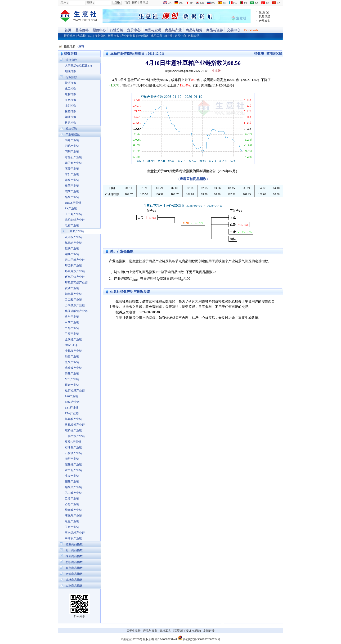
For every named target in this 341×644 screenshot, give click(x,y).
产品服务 (265, 21)
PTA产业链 (72, 413)
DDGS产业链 (73, 203)
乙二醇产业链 (73, 493)
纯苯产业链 (72, 191)
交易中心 (233, 30)
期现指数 (71, 71)
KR (200, 3)
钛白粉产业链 (73, 470)
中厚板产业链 (73, 538)
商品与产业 (173, 30)
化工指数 (71, 89)
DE (179, 3)
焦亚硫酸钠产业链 (76, 311)
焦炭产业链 (72, 317)
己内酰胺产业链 (75, 305)
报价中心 (99, 30)
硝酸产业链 (72, 482)
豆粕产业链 (77, 231)
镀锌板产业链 (73, 237)
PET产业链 (72, 408)
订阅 (127, 3)
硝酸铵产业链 (73, 487)
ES (222, 3)
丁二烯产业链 (73, 214)
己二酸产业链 (73, 300)
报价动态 (70, 36)
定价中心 (134, 30)
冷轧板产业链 (73, 351)
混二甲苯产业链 (75, 260)
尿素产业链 (72, 385)
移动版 (144, 3)
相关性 (168, 36)
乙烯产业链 (72, 499)
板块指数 (114, 36)
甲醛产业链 (72, 334)
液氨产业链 (72, 521)
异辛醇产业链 (73, 510)
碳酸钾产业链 (73, 464)
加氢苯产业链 (73, 294)
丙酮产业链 (72, 152)
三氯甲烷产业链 (75, 436)
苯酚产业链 (72, 180)
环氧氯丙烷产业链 (76, 283)
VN (276, 3)
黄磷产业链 (72, 288)
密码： (91, 3)
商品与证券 (215, 30)
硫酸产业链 (72, 362)
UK (167, 3)
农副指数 (71, 106)
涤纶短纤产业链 (75, 220)
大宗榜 (81, 36)
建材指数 (71, 94)
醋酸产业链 (72, 197)
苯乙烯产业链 (73, 163)
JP (189, 3)
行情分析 (117, 30)
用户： (65, 3)
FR (233, 3)
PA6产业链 (72, 396)
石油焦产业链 (73, 447)
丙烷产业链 (72, 146)
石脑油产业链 (73, 453)
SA (254, 3)
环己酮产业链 (73, 266)
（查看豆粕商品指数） (193, 179)
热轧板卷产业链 (75, 425)
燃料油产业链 (73, 430)
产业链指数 (128, 36)
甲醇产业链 (72, 328)
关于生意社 (134, 631)
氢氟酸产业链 (73, 419)
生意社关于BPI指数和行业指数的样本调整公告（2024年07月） (193, 171)
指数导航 (70, 46)
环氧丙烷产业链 (75, 271)
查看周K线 (274, 54)
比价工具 (157, 36)
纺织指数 (71, 123)
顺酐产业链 (72, 459)
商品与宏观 (153, 30)
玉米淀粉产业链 (75, 533)
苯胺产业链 (72, 169)
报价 (135, 3)
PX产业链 (71, 208)
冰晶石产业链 (73, 157)
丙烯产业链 (72, 140)
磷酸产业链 (72, 374)
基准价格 (82, 30)
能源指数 (71, 83)
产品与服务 (150, 631)
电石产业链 (72, 225)
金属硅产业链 (73, 339)
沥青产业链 (72, 356)
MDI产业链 (72, 379)
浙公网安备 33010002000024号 (199, 638)
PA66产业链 (72, 402)
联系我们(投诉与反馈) (187, 631)
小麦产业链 (72, 476)
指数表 (259, 54)
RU (211, 3)
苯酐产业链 (72, 174)
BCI (90, 36)
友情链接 (209, 631)
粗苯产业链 (72, 186)
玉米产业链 (72, 527)
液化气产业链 (73, 516)
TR (265, 3)
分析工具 (165, 631)
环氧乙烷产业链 (75, 277)
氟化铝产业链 (73, 243)
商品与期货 (194, 30)
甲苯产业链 (72, 322)
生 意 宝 (264, 12)
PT (243, 3)
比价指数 (143, 36)
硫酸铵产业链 (73, 368)
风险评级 (265, 17)
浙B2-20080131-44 (166, 639)
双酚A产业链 (73, 442)
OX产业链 (71, 345)
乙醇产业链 (72, 504)
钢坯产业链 (72, 254)
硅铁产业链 (72, 248)
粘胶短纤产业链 (75, 391)
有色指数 (71, 100)
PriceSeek (251, 30)
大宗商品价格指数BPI (79, 66)
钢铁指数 (71, 117)
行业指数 (100, 36)
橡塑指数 (71, 111)
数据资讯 (194, 36)
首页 (68, 30)
